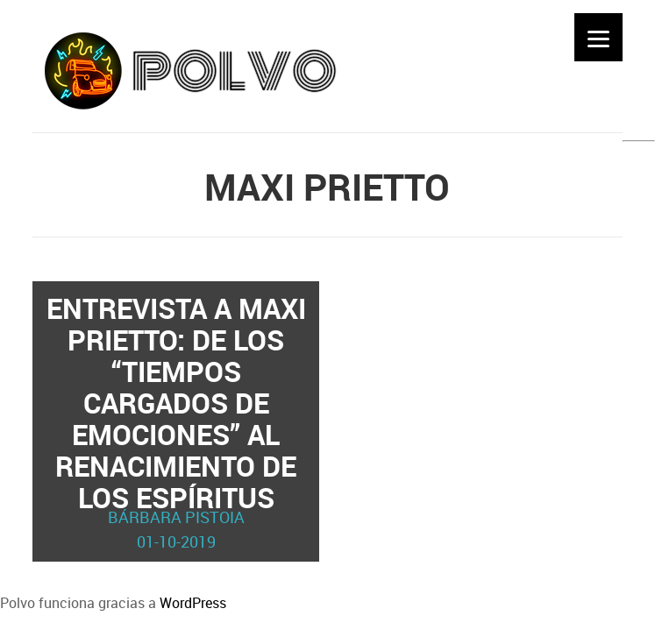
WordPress (193, 603)
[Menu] (598, 37)
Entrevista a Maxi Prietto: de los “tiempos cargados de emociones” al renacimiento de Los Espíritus (176, 421)
